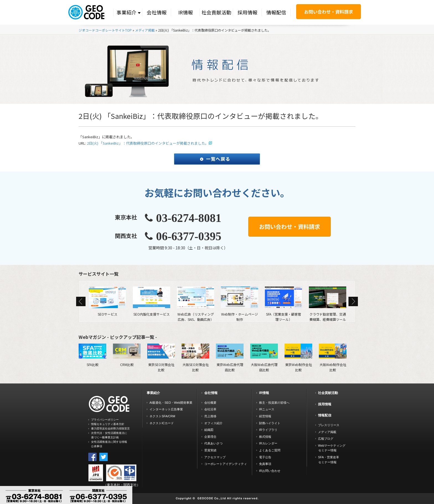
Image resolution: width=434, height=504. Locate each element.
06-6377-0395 (189, 236)
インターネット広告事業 (166, 409)
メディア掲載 (145, 30)
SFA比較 (92, 355)
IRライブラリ (268, 430)
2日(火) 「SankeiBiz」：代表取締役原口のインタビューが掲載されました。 (148, 143)
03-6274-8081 (189, 218)
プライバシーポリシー (105, 420)
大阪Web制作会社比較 (333, 358)
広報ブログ (326, 439)
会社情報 (157, 12)
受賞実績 (210, 450)
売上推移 (210, 416)
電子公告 (265, 457)
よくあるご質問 (270, 450)
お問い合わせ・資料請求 (329, 12)
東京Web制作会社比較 (298, 358)
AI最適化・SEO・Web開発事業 (171, 403)
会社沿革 (210, 409)
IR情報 (186, 12)
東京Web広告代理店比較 (230, 358)
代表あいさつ (213, 443)
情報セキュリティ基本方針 (108, 424)
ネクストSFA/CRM (162, 416)
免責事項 (265, 464)
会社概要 (210, 403)
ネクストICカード (162, 423)
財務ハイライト (270, 423)
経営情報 (265, 416)
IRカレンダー (268, 443)
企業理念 (210, 437)
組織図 (209, 430)
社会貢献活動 (216, 12)
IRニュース (267, 409)
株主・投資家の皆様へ (274, 403)
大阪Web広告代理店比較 (264, 358)
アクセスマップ (215, 457)
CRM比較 (127, 355)
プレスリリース (329, 425)
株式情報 (265, 437)
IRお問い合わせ (270, 471)
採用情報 (247, 12)
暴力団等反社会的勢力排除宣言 (110, 428)
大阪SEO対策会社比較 (195, 358)
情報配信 (276, 12)
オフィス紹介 (213, 423)
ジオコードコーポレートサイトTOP (105, 30)
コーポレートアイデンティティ (226, 464)
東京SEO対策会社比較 (161, 358)
